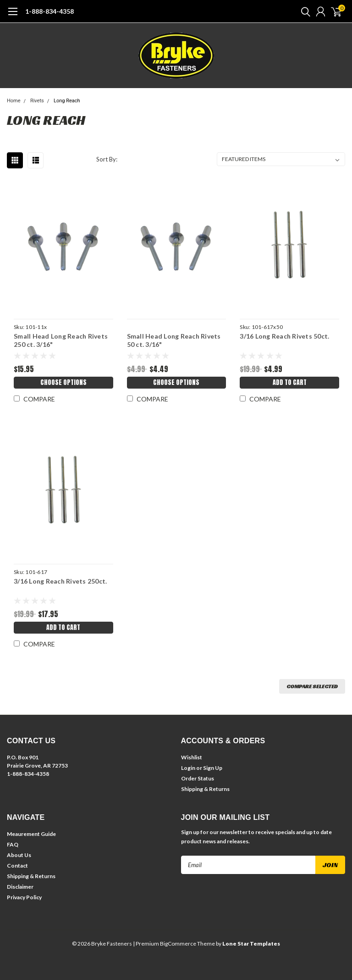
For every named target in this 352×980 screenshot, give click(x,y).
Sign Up (213, 768)
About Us (19, 855)
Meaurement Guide (31, 834)
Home (14, 101)
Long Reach (67, 101)
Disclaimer (20, 887)
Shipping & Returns (205, 789)
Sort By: (107, 159)
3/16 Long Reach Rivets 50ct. (284, 336)
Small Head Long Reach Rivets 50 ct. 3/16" (174, 340)
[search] (303, 11)
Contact (17, 866)
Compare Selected (312, 686)
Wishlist (192, 757)
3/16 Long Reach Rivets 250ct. (60, 581)
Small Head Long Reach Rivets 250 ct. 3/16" (61, 340)
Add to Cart (290, 382)
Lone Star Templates (251, 944)
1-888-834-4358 (49, 11)
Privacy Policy (24, 897)
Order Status (198, 778)
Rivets (37, 101)
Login (188, 768)
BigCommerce (178, 944)
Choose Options (63, 382)
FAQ (13, 844)
